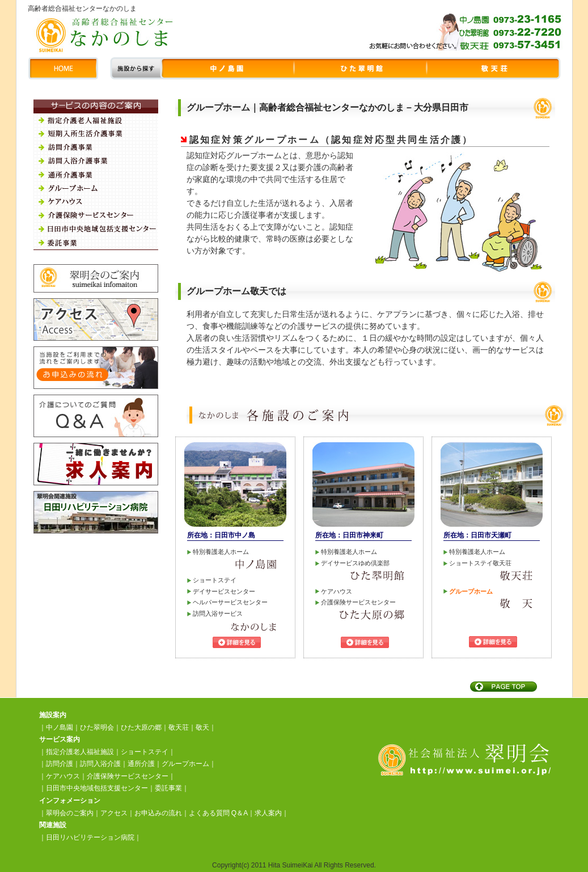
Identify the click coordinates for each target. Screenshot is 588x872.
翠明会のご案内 (70, 813)
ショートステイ (145, 752)
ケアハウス (63, 776)
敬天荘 (179, 727)
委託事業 (168, 788)
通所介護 (141, 764)
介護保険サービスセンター (128, 776)
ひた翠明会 (97, 727)
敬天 (202, 727)
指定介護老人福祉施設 (80, 752)
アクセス (114, 813)
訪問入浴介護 (100, 764)
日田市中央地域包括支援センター (97, 788)
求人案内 (268, 813)
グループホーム (185, 764)
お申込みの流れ (158, 813)
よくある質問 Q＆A (219, 813)
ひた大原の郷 (141, 727)
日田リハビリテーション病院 (90, 837)
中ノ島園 (60, 727)
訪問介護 (60, 764)
